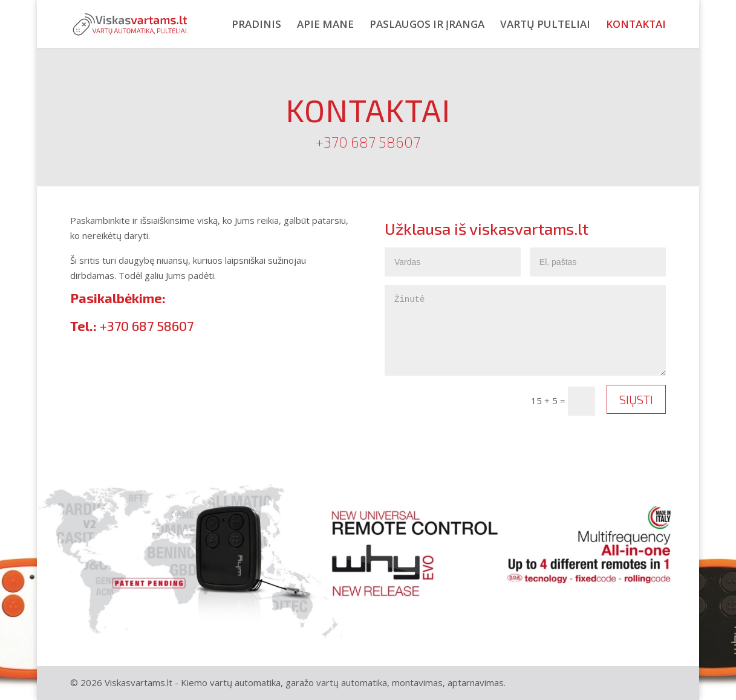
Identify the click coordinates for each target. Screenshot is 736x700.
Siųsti (636, 399)
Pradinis (256, 25)
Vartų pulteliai (545, 25)
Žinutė (525, 330)
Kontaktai (636, 25)
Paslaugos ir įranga (427, 25)
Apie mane (325, 25)
